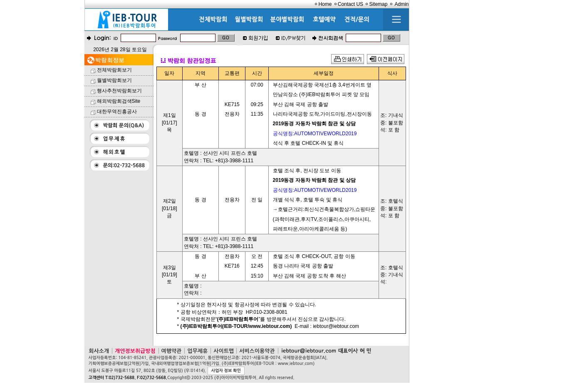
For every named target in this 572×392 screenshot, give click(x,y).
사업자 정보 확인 (226, 371)
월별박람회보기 (114, 80)
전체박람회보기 (114, 70)
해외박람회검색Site (119, 101)
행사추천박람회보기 (119, 91)
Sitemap (378, 4)
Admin (401, 4)
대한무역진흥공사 (117, 112)
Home (325, 4)
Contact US (350, 4)
